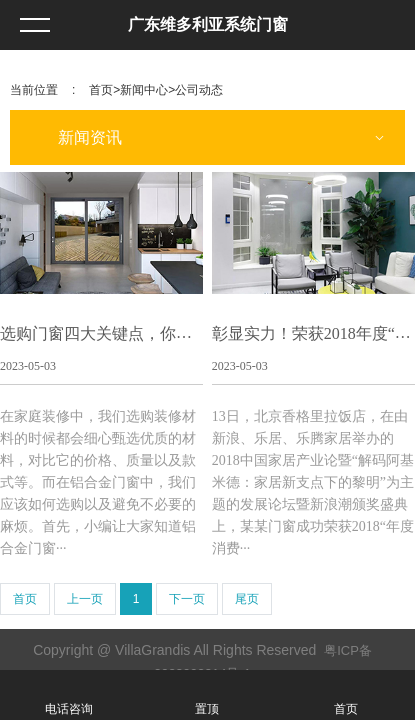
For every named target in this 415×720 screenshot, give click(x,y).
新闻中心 (144, 90)
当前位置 (34, 90)
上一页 (85, 599)
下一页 (187, 599)
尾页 (247, 599)
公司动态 (199, 90)
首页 (101, 90)
